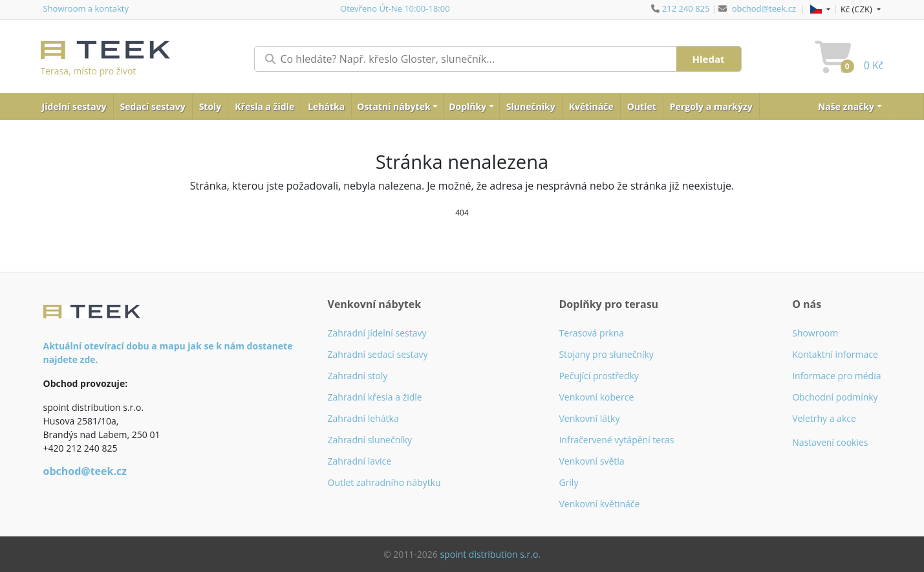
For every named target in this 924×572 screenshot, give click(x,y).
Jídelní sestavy (74, 106)
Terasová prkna (591, 333)
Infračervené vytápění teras (616, 440)
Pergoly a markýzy (711, 106)
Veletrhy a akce (824, 418)
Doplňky (467, 106)
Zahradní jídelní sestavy (377, 333)
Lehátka (326, 106)
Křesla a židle (264, 106)
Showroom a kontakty (86, 8)
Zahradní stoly (358, 376)
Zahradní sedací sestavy (378, 354)
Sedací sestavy (153, 106)
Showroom (815, 333)
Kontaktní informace (835, 354)
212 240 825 (686, 8)
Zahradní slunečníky (370, 440)
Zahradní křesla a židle (375, 397)
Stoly (210, 106)
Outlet (642, 106)
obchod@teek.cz (764, 8)
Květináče (591, 106)
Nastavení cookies (830, 442)
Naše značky (846, 106)
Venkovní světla (591, 461)
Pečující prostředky (598, 376)
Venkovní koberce (596, 397)
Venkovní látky (589, 418)
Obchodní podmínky (835, 397)
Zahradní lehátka (363, 418)
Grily (568, 482)
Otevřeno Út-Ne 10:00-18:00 (395, 8)
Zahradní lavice (360, 461)
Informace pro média (836, 376)
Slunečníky (531, 106)
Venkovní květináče (599, 504)
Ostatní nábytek (393, 106)
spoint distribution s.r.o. (490, 554)
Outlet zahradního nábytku (384, 482)
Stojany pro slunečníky (606, 354)
